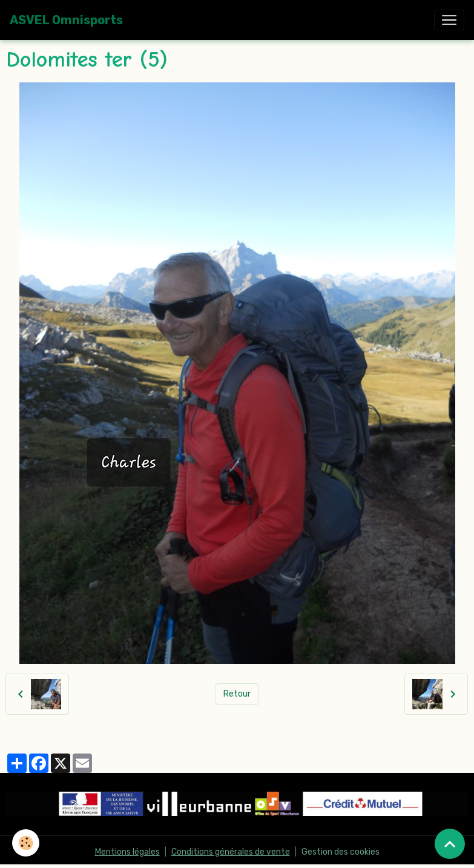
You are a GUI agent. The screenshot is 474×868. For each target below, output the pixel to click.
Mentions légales (127, 852)
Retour (237, 694)
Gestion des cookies (341, 852)
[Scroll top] (450, 844)
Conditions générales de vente (231, 852)
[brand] (66, 20)
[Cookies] (26, 843)
